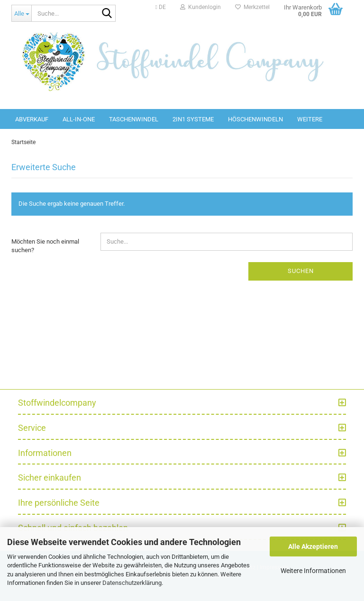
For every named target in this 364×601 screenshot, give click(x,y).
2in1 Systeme (193, 119)
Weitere (310, 119)
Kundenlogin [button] (200, 7)
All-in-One (79, 119)
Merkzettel (252, 7)
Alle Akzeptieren (313, 546)
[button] (161, 7)
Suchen (301, 271)
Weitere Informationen (313, 571)
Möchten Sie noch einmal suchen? (45, 246)
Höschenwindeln (255, 119)
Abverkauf (32, 119)
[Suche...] (21, 13)
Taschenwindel (134, 119)
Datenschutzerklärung (132, 583)
